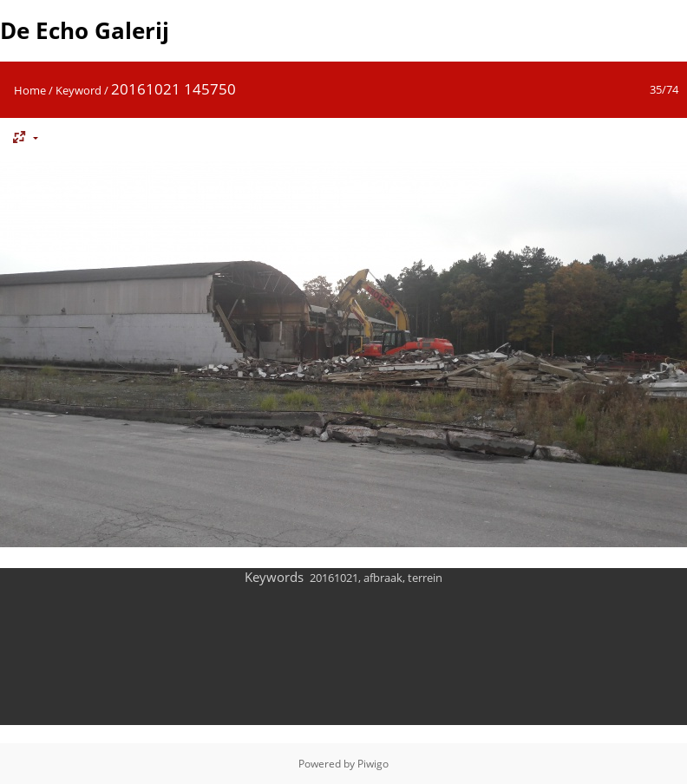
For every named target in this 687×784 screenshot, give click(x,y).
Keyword (79, 90)
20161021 (334, 578)
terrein (425, 578)
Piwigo (373, 764)
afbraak (383, 578)
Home (30, 90)
